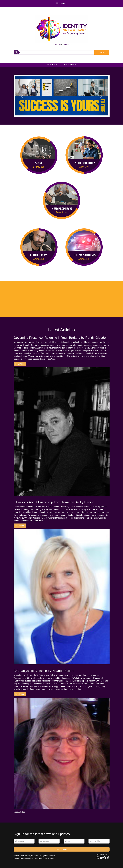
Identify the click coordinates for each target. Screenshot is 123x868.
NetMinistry (49, 858)
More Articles (19, 812)
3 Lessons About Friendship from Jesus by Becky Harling (54, 502)
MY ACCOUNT (53, 65)
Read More (20, 364)
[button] (22, 96)
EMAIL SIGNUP (70, 65)
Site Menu (62, 3)
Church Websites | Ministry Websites (28, 858)
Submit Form (61, 849)
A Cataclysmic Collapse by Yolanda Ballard (44, 671)
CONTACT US (56, 44)
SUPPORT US (67, 44)
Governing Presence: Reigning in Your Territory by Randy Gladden (61, 338)
